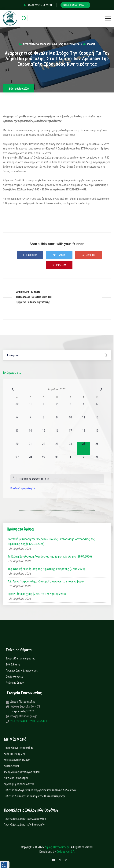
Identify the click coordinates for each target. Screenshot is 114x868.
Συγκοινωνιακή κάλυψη (17, 760)
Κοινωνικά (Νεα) (55, 44)
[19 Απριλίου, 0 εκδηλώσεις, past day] (97, 435)
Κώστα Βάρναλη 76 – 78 (25, 707)
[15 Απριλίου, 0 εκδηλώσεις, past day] (44, 435)
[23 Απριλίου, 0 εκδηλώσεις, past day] (57, 448)
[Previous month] (13, 389)
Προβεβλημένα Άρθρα (34, 44)
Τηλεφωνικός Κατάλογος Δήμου (22, 772)
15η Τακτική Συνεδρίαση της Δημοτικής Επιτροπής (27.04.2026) (46, 569)
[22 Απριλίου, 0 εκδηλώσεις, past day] (44, 448)
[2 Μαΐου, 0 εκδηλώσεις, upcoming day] (84, 462)
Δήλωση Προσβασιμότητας (19, 784)
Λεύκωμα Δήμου (15, 683)
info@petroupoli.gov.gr (24, 716)
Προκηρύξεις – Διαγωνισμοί (22, 671)
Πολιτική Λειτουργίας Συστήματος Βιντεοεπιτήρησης (35, 796)
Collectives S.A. (66, 852)
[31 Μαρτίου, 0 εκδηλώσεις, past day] (30, 408)
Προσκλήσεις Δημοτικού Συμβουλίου (25, 819)
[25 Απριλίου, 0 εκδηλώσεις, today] (84, 448)
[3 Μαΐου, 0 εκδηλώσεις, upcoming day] (97, 462)
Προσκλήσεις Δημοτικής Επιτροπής (24, 825)
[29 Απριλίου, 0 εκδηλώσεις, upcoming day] (44, 462)
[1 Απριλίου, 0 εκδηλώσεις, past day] (44, 408)
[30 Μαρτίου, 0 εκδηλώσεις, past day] (17, 408)
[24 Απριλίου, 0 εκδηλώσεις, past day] (70, 448)
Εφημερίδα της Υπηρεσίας (20, 659)
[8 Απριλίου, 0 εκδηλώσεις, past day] (44, 422)
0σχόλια (89, 44)
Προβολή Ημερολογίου (23, 488)
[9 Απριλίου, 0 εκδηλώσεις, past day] (57, 422)
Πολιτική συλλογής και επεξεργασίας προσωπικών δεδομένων (40, 790)
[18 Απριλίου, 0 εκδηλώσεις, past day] (84, 435)
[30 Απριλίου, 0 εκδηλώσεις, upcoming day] (57, 462)
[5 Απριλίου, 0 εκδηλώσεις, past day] (97, 408)
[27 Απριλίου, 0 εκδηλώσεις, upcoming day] (17, 462)
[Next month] (101, 389)
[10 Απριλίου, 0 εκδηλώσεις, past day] (70, 422)
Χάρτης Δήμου (12, 766)
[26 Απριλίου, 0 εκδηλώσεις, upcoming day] (97, 448)
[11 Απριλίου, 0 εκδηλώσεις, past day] (84, 422)
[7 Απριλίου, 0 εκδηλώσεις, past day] (30, 422)
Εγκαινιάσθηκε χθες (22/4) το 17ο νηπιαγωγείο (37, 594)
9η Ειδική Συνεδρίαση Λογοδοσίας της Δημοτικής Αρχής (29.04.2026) (50, 556)
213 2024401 (19, 721)
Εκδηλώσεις (13, 665)
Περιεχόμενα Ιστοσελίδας (18, 748)
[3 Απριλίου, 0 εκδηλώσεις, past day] (70, 408)
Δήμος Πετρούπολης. (57, 847)
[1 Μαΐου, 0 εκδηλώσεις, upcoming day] (70, 462)
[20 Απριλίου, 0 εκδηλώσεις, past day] (17, 448)
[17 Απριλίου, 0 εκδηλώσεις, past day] (70, 435)
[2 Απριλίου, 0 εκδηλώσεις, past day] (57, 408)
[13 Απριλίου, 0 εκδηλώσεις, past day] (17, 435)
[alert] (57, 479)
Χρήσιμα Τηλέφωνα (14, 754)
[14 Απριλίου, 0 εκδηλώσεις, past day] (30, 435)
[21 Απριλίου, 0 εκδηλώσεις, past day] (30, 448)
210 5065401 (38, 721)
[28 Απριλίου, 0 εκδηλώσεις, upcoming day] (30, 462)
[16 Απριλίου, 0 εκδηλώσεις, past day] (57, 435)
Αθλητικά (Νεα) (72, 44)
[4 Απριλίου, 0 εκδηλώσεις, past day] (84, 408)
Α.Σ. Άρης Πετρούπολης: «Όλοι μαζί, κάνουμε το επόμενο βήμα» (46, 581)
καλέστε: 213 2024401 (38, 5)
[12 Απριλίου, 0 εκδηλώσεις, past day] (97, 422)
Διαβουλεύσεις (14, 677)
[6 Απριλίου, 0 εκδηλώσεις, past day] (17, 422)
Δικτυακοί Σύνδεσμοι (16, 778)
